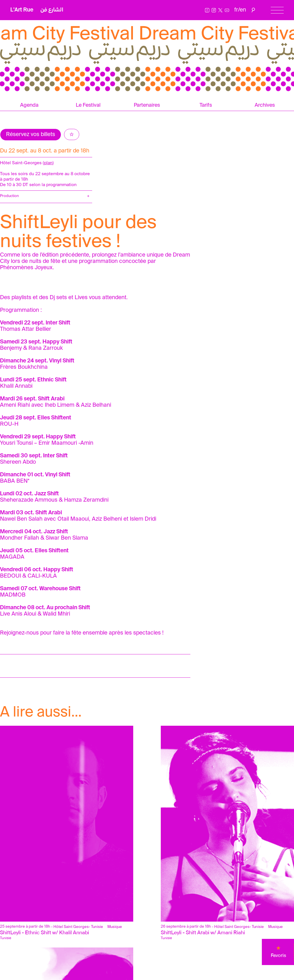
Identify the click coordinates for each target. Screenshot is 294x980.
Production (9, 196)
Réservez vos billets (31, 134)
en (243, 10)
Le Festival (88, 105)
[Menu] (277, 10)
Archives (265, 105)
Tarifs (206, 105)
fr (236, 10)
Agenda (29, 105)
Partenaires (147, 105)
